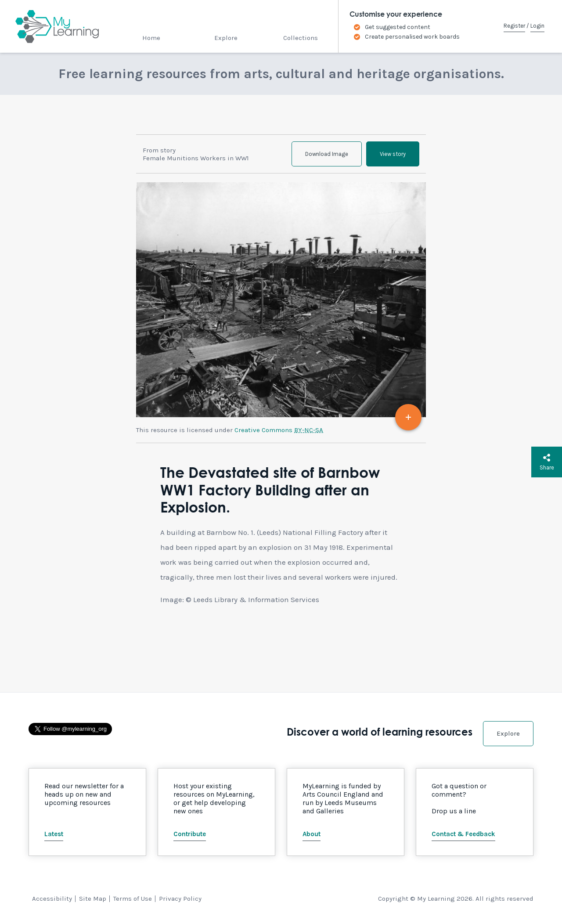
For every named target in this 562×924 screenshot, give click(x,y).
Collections (301, 38)
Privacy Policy (180, 899)
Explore (226, 38)
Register (514, 26)
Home (151, 38)
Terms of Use (133, 899)
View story (393, 154)
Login (537, 26)
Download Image (327, 154)
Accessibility (52, 899)
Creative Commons (279, 430)
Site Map (93, 899)
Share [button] (547, 462)
